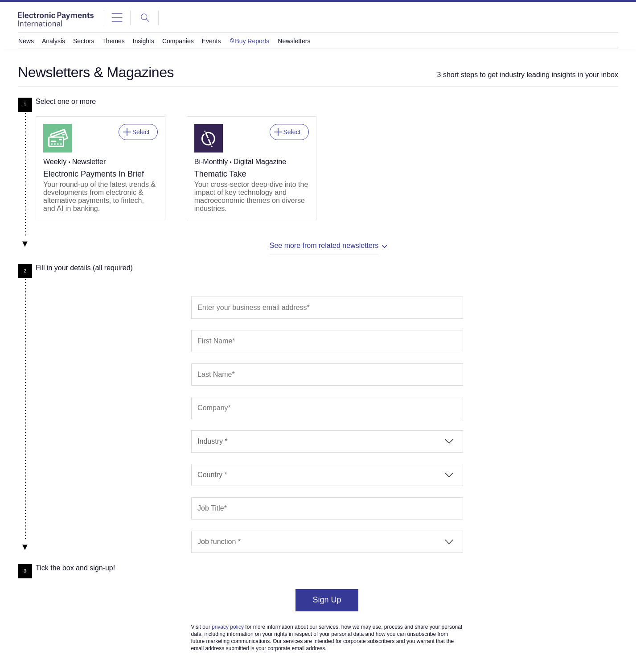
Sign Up (327, 600)
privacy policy (228, 627)
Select (141, 130)
